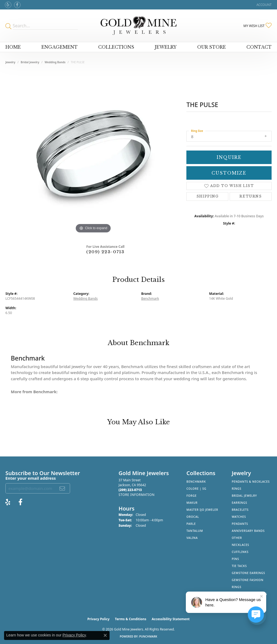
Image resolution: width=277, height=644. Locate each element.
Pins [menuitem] (235, 559)
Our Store (212, 47)
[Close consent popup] (105, 635)
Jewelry (166, 47)
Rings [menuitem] (237, 489)
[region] (93, 154)
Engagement (60, 47)
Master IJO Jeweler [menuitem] (202, 510)
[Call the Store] (130, 490)
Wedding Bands (55, 62)
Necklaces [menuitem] (240, 545)
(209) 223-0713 (105, 252)
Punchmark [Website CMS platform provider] (148, 636)
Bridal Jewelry (30, 62)
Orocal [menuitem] (193, 517)
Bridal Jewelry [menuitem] (244, 496)
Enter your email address (31, 478)
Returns (250, 196)
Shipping (207, 196)
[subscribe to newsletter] (62, 488)
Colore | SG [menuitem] (196, 489)
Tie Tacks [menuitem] (239, 566)
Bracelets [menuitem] (240, 510)
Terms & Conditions (131, 619)
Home (13, 47)
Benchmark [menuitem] (196, 482)
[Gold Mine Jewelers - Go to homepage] (139, 26)
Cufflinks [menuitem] (240, 552)
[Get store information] (136, 495)
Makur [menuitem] (192, 503)
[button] (263, 5)
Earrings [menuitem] (240, 503)
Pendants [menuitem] (240, 524)
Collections (116, 47)
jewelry (10, 62)
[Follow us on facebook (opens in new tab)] (17, 5)
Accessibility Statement (171, 619)
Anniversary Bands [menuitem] (248, 531)
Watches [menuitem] (239, 517)
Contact (259, 47)
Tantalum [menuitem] (195, 531)
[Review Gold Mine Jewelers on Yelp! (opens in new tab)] (8, 5)
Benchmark (150, 298)
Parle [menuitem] (191, 524)
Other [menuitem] (237, 538)
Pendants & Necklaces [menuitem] (251, 482)
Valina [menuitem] (192, 538)
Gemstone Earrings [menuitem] (248, 573)
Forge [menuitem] (192, 496)
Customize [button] (229, 173)
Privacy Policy (98, 619)
